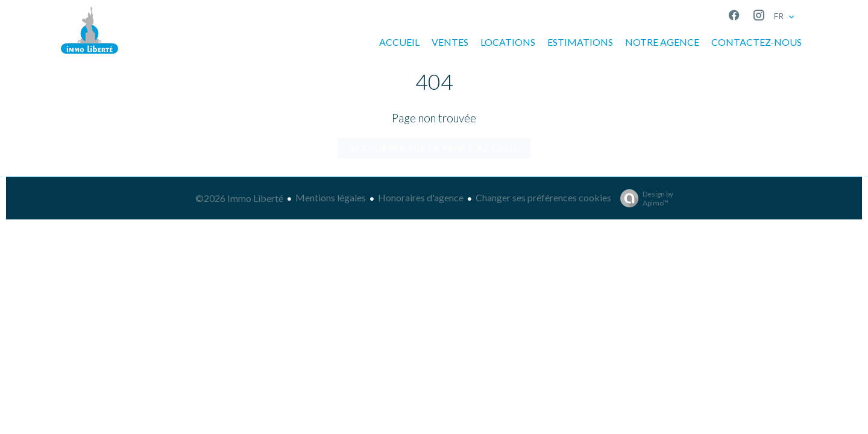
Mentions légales (331, 197)
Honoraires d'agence (421, 197)
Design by (644, 198)
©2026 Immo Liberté (239, 198)
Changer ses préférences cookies (543, 197)
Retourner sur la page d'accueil (434, 148)
